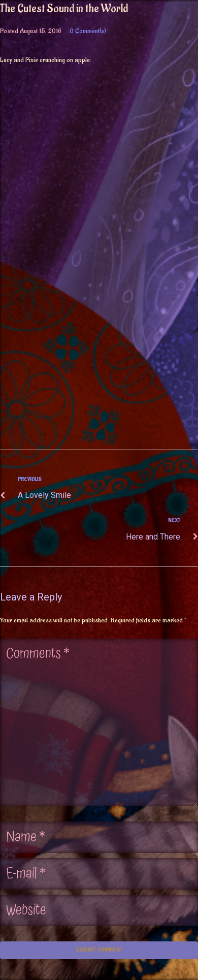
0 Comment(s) (88, 31)
